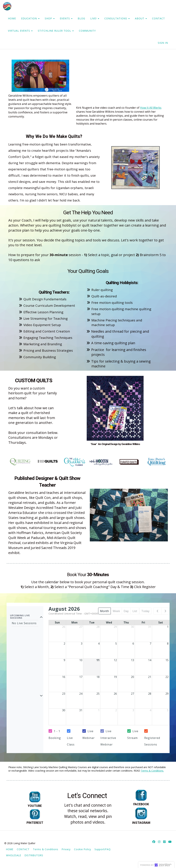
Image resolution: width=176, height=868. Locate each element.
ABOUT (141, 18)
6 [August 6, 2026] (133, 644)
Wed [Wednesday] (109, 622)
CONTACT (158, 18)
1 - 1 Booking (55, 734)
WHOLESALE (14, 855)
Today (145, 611)
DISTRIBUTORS (34, 855)
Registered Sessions (152, 741)
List (135, 611)
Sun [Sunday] (57, 622)
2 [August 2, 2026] (64, 644)
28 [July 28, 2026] (98, 627)
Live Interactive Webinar (108, 738)
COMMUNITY (87, 31)
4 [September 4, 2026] (150, 710)
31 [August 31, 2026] (81, 710)
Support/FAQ (103, 849)
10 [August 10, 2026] (81, 660)
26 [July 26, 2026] (64, 627)
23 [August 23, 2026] (64, 694)
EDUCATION (30, 18)
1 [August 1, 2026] (168, 627)
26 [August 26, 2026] (115, 694)
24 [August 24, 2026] (81, 694)
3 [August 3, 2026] (82, 644)
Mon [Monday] (74, 622)
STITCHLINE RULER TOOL (56, 31)
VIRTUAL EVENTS (20, 31)
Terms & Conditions (46, 849)
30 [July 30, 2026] (132, 627)
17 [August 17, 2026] (81, 677)
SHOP (50, 18)
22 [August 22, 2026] (167, 677)
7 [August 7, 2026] (150, 644)
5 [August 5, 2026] (116, 644)
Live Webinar (89, 734)
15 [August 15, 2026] (167, 660)
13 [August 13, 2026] (132, 660)
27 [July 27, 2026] (81, 627)
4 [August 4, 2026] (99, 644)
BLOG (81, 18)
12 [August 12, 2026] (115, 660)
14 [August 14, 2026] (150, 660)
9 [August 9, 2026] (64, 660)
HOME (12, 18)
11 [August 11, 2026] (98, 660)
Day (126, 611)
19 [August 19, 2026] (115, 677)
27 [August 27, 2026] (132, 694)
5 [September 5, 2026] (168, 710)
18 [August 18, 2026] (98, 677)
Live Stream (133, 734)
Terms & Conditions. (152, 771)
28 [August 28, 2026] (150, 694)
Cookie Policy (83, 849)
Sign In (163, 43)
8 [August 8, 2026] (168, 644)
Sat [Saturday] (161, 622)
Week (116, 611)
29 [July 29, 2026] (115, 627)
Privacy (66, 849)
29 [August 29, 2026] (167, 694)
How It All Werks (151, 108)
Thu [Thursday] (126, 622)
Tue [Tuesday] (92, 622)
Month (104, 611)
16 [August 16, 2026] (64, 677)
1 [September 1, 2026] (99, 710)
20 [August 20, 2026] (132, 677)
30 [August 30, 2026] (64, 710)
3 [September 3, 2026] (133, 710)
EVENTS (66, 18)
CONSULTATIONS (117, 18)
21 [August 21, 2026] (150, 677)
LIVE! (95, 18)
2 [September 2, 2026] (116, 710)
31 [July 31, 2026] (150, 627)
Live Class (71, 741)
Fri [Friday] (143, 622)
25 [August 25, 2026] (98, 694)
